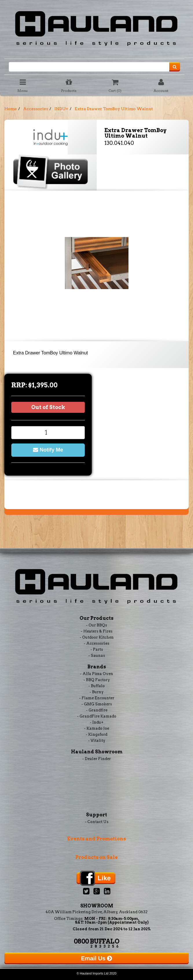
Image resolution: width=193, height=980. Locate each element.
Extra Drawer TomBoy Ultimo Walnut (114, 109)
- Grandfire (97, 710)
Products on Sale (96, 857)
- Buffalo (96, 686)
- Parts (97, 649)
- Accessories (96, 643)
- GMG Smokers (97, 704)
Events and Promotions (96, 839)
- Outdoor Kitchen (97, 637)
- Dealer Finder (96, 759)
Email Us (96, 958)
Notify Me (48, 450)
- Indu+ (97, 722)
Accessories (36, 109)
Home (11, 109)
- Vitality (97, 740)
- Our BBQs (96, 625)
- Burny (96, 692)
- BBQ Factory (97, 680)
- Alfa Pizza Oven (96, 674)
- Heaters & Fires (97, 631)
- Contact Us (97, 822)
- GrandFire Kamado (97, 716)
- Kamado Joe (96, 728)
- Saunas (97, 656)
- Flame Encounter (97, 698)
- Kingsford (96, 734)
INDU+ (61, 109)
